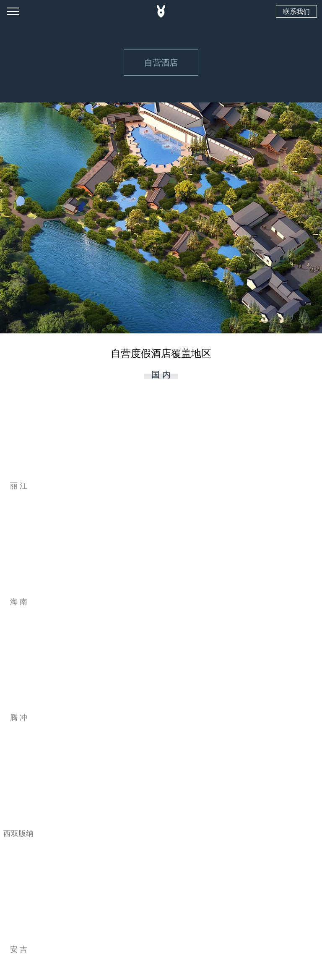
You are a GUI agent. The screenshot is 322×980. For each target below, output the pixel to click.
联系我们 (296, 11)
